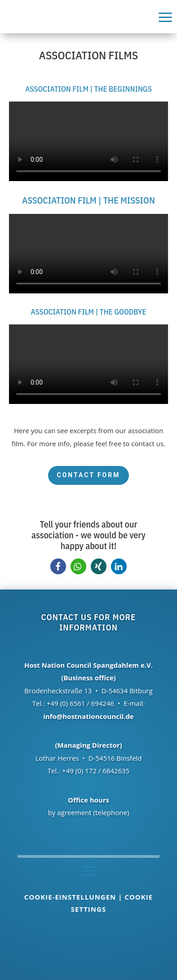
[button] (58, 566)
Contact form (88, 475)
